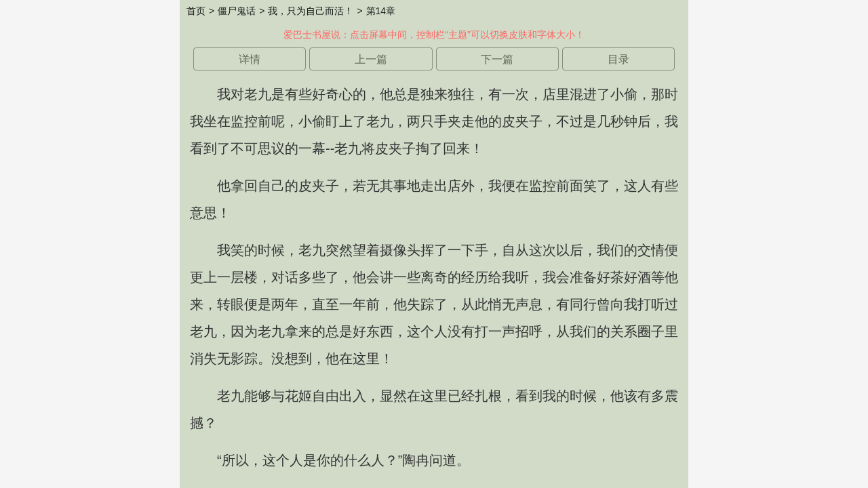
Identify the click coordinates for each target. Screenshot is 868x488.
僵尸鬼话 (237, 11)
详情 (250, 59)
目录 (618, 59)
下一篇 (497, 59)
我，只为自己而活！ (311, 11)
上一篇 (371, 59)
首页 (196, 11)
